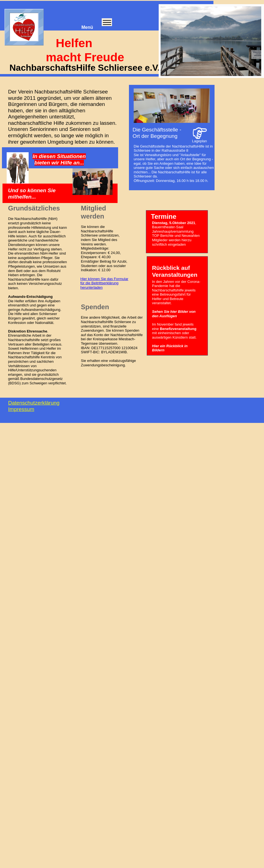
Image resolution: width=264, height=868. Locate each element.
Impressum (21, 409)
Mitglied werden (94, 212)
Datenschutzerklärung (34, 403)
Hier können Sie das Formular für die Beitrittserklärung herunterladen (104, 283)
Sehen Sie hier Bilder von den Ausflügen (174, 314)
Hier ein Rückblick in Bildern (170, 348)
